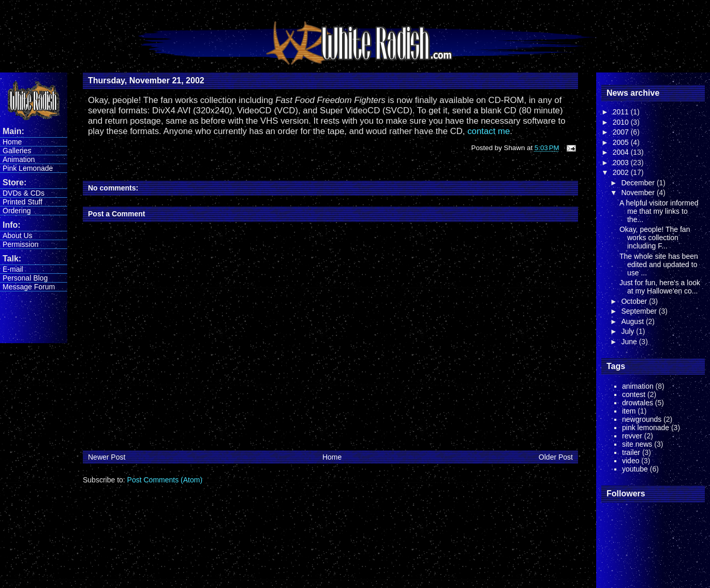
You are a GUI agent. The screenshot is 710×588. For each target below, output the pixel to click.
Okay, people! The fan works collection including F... (655, 238)
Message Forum (29, 287)
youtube (635, 469)
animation (638, 386)
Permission (20, 244)
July (628, 331)
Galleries (17, 151)
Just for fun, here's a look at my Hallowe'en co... (660, 287)
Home (12, 142)
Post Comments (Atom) (165, 480)
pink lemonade (646, 428)
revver (632, 436)
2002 (622, 172)
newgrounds (642, 419)
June (630, 342)
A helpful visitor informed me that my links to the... (659, 211)
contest (634, 394)
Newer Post (107, 457)
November (639, 193)
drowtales (638, 403)
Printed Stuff (23, 202)
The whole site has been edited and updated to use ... (659, 264)
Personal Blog (25, 278)
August (633, 321)
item (629, 411)
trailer (631, 452)
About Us (18, 236)
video (631, 461)
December (639, 183)
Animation (19, 159)
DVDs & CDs (24, 193)
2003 (622, 163)
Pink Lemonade (28, 168)
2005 (622, 142)
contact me (489, 131)
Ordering (17, 211)
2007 (622, 132)
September (640, 311)
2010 (622, 122)
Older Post (556, 457)
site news (637, 444)
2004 (622, 152)
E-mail (13, 269)
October (635, 301)
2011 (622, 112)
